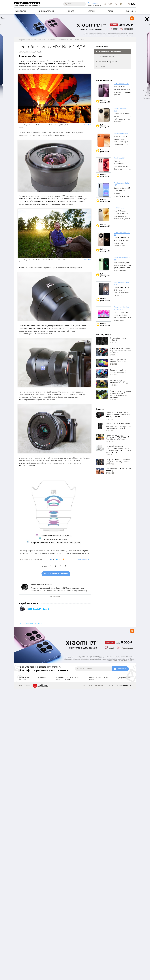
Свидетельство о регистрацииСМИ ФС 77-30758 (67, 970)
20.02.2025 (113, 342)
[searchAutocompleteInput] (75, 4)
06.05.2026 (113, 385)
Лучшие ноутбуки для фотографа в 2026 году (119, 382)
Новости (71, 11)
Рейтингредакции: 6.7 (105, 126)
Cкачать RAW (87, 125)
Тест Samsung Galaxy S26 (122, 283)
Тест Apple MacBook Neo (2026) (122, 308)
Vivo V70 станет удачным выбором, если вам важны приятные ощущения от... (122, 216)
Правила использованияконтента (98, 970)
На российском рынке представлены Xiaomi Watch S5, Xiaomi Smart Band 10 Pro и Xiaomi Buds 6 (118, 449)
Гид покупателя (46, 11)
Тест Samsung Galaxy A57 (122, 184)
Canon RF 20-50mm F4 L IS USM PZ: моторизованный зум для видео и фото (118, 415)
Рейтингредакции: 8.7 (105, 176)
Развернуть (54, 597)
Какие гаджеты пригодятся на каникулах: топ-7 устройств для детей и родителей (120, 394)
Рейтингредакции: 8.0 (105, 275)
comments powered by (31, 915)
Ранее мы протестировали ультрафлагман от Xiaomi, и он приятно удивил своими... (122, 167)
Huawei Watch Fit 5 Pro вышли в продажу (119, 470)
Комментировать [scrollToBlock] (82, 559)
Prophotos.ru (126, 977)
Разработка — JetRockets (93, 977)
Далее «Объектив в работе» (56, 574)
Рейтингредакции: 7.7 (105, 200)
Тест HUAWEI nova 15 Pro (122, 259)
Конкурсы (131, 11)
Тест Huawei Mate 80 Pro (122, 234)
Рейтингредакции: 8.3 (105, 151)
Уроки (111, 11)
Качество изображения (108, 62)
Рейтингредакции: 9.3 (105, 101)
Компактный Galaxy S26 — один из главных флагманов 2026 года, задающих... (122, 293)
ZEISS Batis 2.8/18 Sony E (38, 609)
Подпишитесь (93, 3)
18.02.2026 (113, 364)
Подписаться (122, 960)
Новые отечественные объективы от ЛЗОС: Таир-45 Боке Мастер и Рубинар (118, 437)
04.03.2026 (113, 375)
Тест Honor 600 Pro (121, 133)
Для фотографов (124, 969)
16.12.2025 (113, 355)
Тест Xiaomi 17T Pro (121, 84)
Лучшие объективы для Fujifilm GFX (119, 339)
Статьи (91, 11)
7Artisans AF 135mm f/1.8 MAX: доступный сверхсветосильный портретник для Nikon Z (118, 426)
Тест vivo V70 (119, 208)
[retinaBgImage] (102, 341)
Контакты (42, 969)
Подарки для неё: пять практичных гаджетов (119, 371)
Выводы (102, 67)
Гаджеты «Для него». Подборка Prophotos (118, 361)
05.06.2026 (113, 400)
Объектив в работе (107, 57)
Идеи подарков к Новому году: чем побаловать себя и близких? (120, 351)
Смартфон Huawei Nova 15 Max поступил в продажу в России (118, 461)
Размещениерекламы (24, 970)
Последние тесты (104, 80)
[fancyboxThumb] (54, 166)
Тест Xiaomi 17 (119, 158)
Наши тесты (20, 11)
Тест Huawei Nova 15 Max (122, 110)
